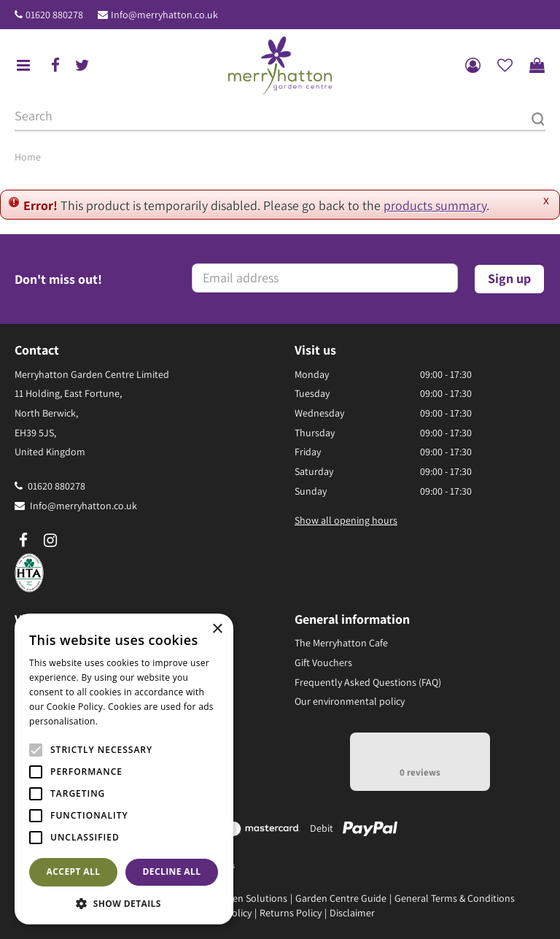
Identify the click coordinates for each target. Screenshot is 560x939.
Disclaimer (352, 913)
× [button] (217, 629)
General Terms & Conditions (455, 898)
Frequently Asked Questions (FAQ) (368, 682)
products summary (435, 205)
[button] (124, 903)
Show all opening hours (346, 520)
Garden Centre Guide (341, 898)
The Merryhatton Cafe (341, 643)
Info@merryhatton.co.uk (164, 15)
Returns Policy (291, 913)
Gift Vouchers (323, 662)
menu (23, 66)
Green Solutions (252, 898)
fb (55, 66)
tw (82, 66)
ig (50, 541)
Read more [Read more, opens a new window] (124, 721)
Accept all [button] (74, 872)
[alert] (124, 769)
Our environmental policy (350, 701)
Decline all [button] (172, 872)
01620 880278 (54, 15)
